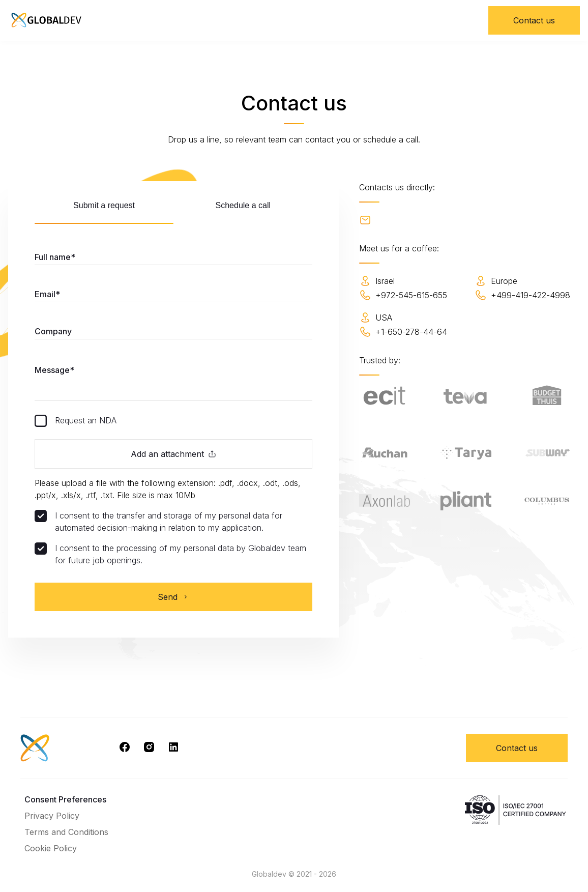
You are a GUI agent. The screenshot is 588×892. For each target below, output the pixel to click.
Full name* (55, 257)
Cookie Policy (51, 848)
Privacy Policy (52, 816)
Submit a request (104, 205)
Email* (47, 294)
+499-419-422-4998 (522, 295)
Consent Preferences (65, 799)
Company (53, 331)
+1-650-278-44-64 (403, 332)
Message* (54, 370)
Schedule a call (243, 205)
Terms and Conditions (66, 832)
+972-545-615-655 (403, 295)
